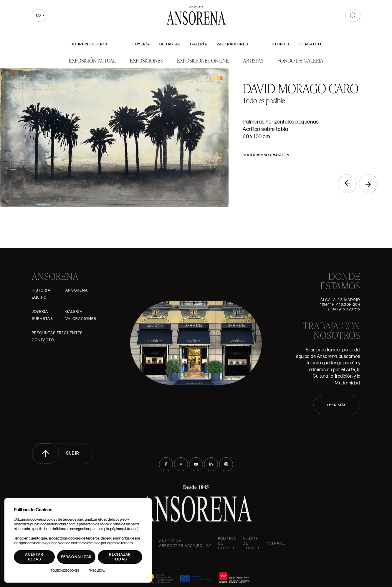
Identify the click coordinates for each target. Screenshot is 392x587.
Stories (281, 44)
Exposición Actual (92, 60)
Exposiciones (146, 60)
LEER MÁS (337, 405)
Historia (41, 290)
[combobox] (39, 15)
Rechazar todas (120, 557)
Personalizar (76, 557)
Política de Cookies (65, 571)
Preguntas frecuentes (57, 333)
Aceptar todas (34, 557)
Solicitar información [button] (268, 155)
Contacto (310, 44)
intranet (277, 543)
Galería (199, 44)
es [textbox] (38, 15)
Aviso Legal (97, 571)
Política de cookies (227, 543)
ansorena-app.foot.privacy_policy (185, 543)
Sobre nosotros (90, 44)
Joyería (141, 44)
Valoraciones (232, 44)
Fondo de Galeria (300, 60)
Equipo (39, 297)
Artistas (253, 60)
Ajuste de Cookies (252, 543)
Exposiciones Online (203, 60)
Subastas (170, 44)
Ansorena (77, 290)
